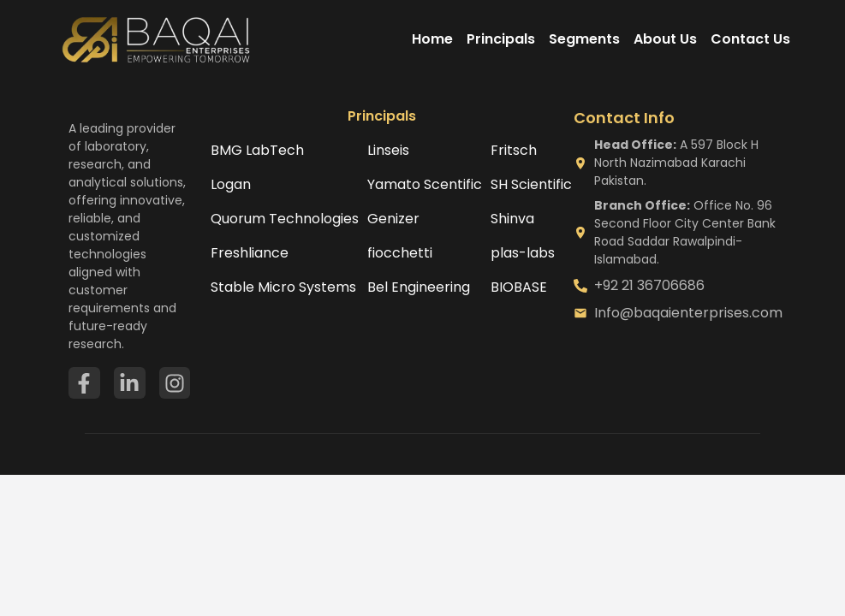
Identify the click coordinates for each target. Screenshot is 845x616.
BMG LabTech (257, 150)
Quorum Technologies (285, 219)
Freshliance (250, 253)
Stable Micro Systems (283, 287)
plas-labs (523, 253)
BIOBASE (519, 287)
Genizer (393, 219)
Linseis (388, 150)
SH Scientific (531, 184)
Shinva (512, 219)
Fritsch (514, 150)
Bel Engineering (419, 287)
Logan (231, 184)
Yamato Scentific (425, 184)
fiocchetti (400, 253)
